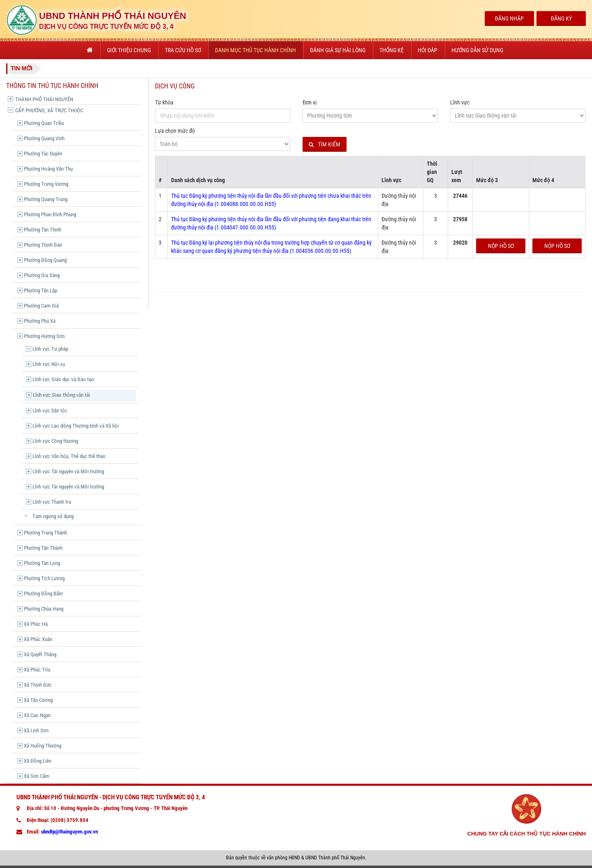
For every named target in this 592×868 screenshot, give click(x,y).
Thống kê (392, 50)
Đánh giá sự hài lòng (338, 50)
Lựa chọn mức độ (175, 131)
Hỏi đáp (428, 50)
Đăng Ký (561, 19)
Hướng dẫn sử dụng (477, 50)
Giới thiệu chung (129, 50)
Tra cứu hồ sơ (183, 50)
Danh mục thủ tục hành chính (256, 50)
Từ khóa (164, 102)
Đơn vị (310, 102)
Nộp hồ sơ (501, 246)
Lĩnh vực (460, 102)
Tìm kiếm (325, 145)
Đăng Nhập (509, 19)
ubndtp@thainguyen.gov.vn (69, 832)
